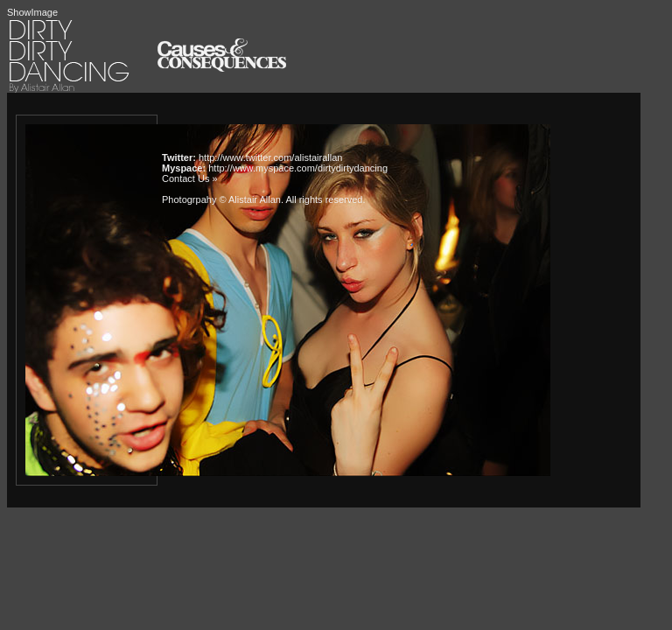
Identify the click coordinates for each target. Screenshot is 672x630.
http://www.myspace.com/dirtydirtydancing (298, 168)
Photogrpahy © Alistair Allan (221, 199)
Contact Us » (190, 178)
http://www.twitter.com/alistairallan (270, 157)
